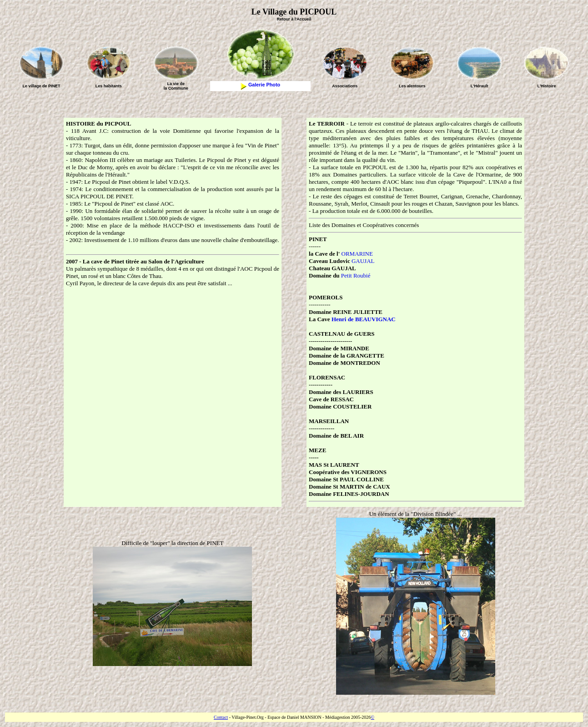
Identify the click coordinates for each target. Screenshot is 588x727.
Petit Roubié (356, 275)
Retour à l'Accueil (294, 19)
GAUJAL (363, 261)
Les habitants (109, 86)
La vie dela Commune (176, 86)
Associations (345, 86)
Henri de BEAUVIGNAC (364, 319)
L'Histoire (546, 86)
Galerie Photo (260, 85)
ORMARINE (357, 254)
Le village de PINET (41, 86)
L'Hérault (480, 86)
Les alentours (412, 86)
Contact (221, 717)
